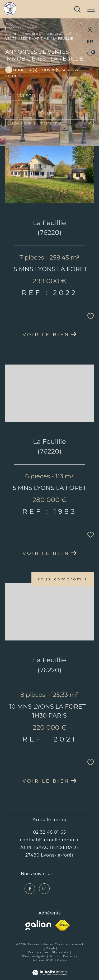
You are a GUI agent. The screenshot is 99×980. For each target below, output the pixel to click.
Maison (26, 95)
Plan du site (61, 952)
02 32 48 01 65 (49, 832)
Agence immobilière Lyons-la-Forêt (40, 34)
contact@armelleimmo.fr (50, 840)
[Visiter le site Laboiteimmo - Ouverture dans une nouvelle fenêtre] (49, 969)
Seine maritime (35, 39)
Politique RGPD (43, 960)
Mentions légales (34, 956)
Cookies (62, 960)
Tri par (47, 113)
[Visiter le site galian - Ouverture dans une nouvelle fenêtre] (38, 925)
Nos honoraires (39, 952)
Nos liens (69, 956)
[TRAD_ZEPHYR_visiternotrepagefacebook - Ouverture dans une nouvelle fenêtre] (30, 889)
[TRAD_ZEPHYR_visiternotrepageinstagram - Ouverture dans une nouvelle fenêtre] (44, 889)
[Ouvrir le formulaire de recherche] (77, 9)
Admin (55, 956)
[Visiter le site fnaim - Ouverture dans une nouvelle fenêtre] (62, 925)
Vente (11, 39)
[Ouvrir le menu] (91, 9)
